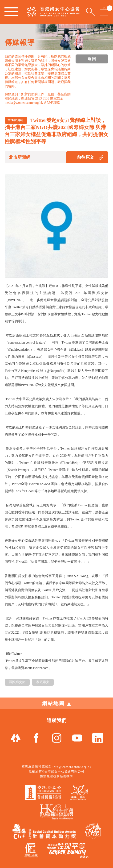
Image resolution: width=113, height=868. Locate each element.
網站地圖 (56, 703)
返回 (92, 59)
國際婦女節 (17, 682)
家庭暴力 (43, 682)
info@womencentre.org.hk (72, 767)
